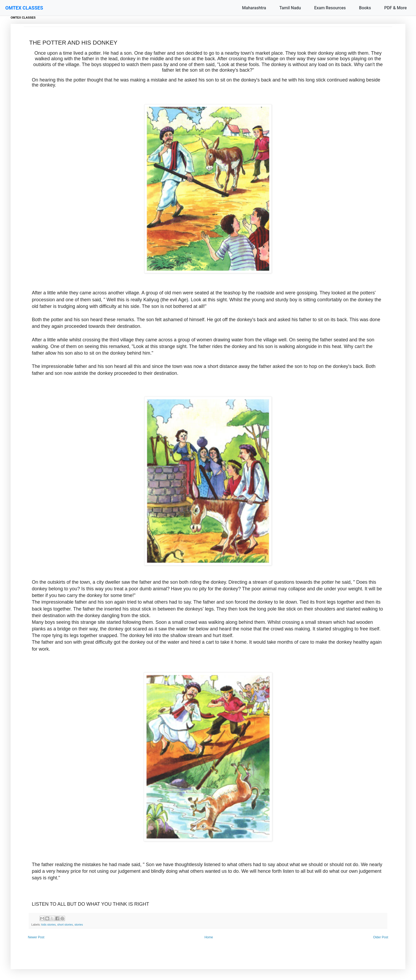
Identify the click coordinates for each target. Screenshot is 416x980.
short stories (65, 925)
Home (209, 937)
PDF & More (395, 8)
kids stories (49, 925)
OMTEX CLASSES (24, 8)
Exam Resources (330, 8)
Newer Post (36, 937)
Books (365, 8)
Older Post (381, 937)
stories (79, 925)
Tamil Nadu (290, 8)
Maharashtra (254, 8)
